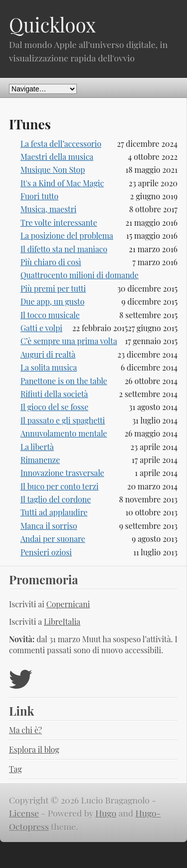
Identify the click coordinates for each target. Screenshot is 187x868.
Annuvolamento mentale (64, 433)
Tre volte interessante (59, 222)
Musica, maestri (48, 209)
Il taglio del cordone (56, 499)
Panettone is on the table (64, 381)
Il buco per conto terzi (60, 486)
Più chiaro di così (51, 262)
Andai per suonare (53, 539)
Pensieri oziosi (46, 552)
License (24, 813)
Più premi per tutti (53, 288)
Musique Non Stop (53, 170)
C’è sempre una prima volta (69, 341)
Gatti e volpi (41, 328)
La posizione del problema (67, 235)
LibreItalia (62, 622)
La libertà (37, 447)
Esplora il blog (34, 749)
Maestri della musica (57, 157)
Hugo (106, 813)
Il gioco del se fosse (54, 407)
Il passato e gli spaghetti (63, 420)
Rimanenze (40, 460)
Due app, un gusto (52, 301)
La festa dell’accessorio (61, 144)
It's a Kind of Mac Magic (62, 183)
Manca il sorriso (49, 526)
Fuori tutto (39, 196)
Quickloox (52, 24)
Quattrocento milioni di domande (80, 275)
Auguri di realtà (48, 354)
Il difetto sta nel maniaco (64, 249)
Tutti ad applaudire (54, 512)
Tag (15, 769)
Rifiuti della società (54, 394)
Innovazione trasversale (62, 473)
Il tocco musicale (50, 315)
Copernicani (68, 604)
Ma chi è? (25, 730)
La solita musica (49, 367)
